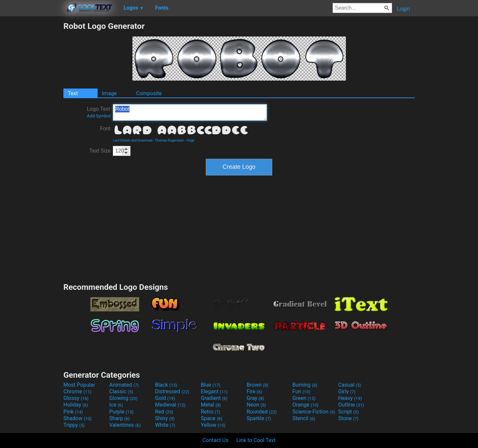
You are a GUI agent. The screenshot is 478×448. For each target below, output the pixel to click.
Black (166, 385)
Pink (73, 412)
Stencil (304, 418)
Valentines (125, 425)
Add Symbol (99, 116)
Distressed (172, 391)
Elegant (214, 391)
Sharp (119, 418)
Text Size (100, 151)
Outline (351, 405)
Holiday (76, 405)
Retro (210, 412)
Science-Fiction (314, 412)
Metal (211, 405)
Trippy (74, 425)
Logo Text (99, 112)
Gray (255, 398)
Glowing (123, 398)
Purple (121, 412)
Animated (124, 385)
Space (211, 418)
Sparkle (259, 418)
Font (105, 128)
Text (73, 93)
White (165, 425)
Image (109, 93)
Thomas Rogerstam (169, 140)
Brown (257, 385)
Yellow (213, 425)
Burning (305, 385)
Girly (347, 391)
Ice (116, 405)
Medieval (170, 405)
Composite (149, 93)
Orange (306, 405)
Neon (256, 405)
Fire (254, 391)
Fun (301, 391)
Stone (348, 418)
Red (164, 412)
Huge (191, 140)
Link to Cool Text (256, 440)
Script (349, 412)
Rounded (262, 412)
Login (403, 9)
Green (304, 398)
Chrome (77, 391)
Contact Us (216, 440)
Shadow (78, 418)
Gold (165, 398)
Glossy (76, 398)
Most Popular (79, 385)
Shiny (165, 418)
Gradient (214, 398)
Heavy (350, 398)
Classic (121, 391)
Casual (350, 385)
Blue (211, 385)
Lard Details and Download (133, 140)
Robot (190, 112)
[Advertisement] (32, 121)
